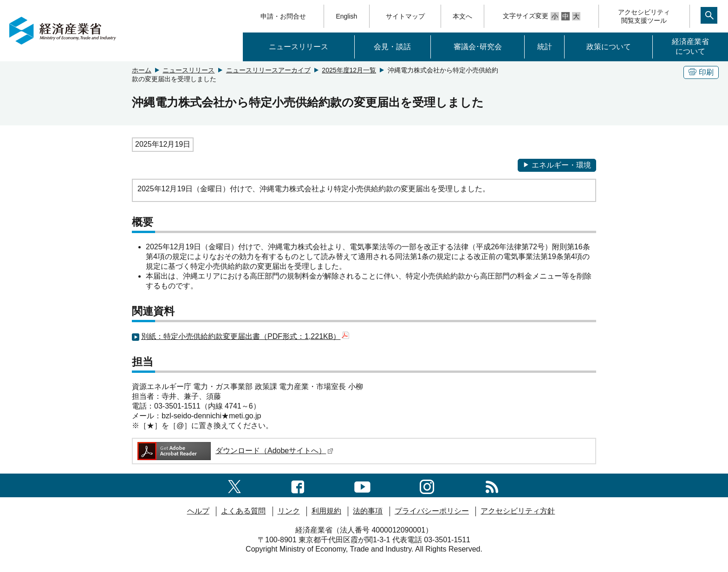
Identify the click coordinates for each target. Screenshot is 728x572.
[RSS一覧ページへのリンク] (492, 485)
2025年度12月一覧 (349, 70)
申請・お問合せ (283, 16)
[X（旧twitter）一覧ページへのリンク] (234, 485)
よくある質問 (243, 511)
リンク (289, 511)
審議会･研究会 (478, 47)
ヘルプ (198, 511)
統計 (545, 47)
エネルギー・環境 (557, 165)
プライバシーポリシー (432, 511)
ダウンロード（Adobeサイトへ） (235, 451)
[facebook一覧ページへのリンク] (298, 485)
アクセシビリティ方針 (518, 511)
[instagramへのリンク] (427, 485)
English (346, 16)
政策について (609, 47)
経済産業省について (690, 46)
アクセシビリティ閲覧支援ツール (644, 16)
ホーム (142, 70)
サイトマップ (405, 16)
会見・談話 (392, 47)
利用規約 (326, 511)
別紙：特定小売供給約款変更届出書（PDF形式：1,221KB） (245, 336)
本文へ (462, 16)
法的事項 (368, 511)
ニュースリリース (299, 47)
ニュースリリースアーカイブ (268, 70)
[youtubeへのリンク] (362, 485)
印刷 (701, 72)
